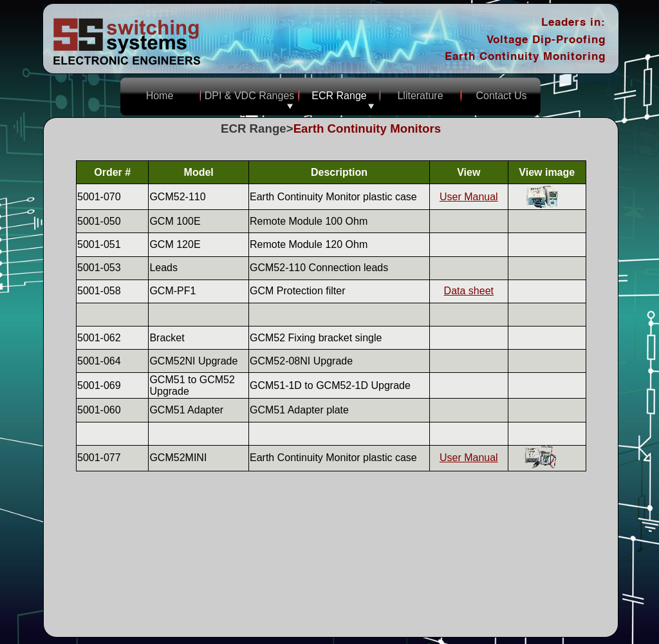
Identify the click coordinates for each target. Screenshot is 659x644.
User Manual (469, 197)
